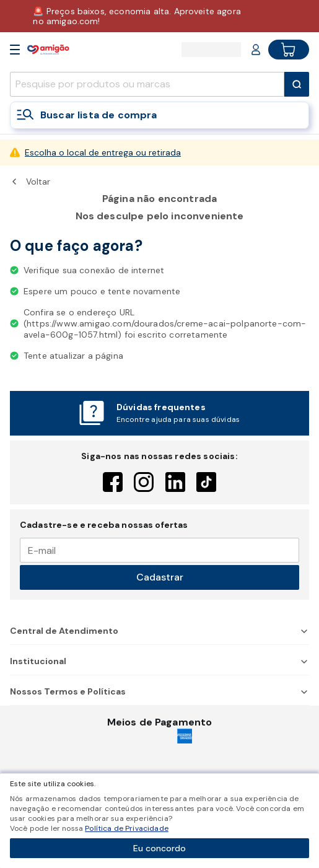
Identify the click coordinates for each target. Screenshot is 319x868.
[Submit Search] (297, 84)
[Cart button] (289, 50)
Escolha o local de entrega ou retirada (103, 152)
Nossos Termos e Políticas (159, 691)
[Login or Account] (256, 50)
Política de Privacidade (127, 828)
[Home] (48, 50)
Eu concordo (159, 848)
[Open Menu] (15, 50)
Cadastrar (160, 577)
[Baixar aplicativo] (159, 16)
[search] (147, 84)
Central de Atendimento (159, 631)
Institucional (159, 661)
